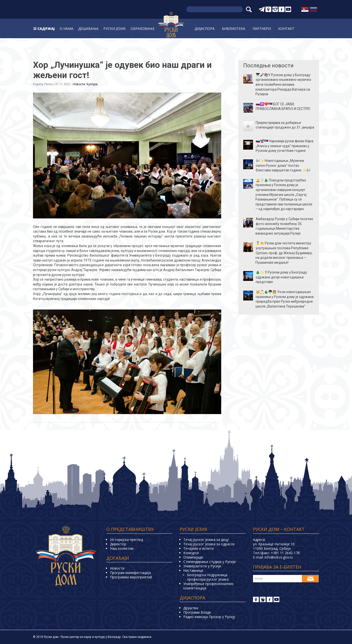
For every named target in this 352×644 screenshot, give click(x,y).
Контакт (286, 29)
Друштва (191, 608)
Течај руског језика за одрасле (209, 544)
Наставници (193, 570)
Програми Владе (197, 612)
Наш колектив (122, 548)
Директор (118, 544)
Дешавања (88, 29)
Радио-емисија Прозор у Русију (209, 617)
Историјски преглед (126, 540)
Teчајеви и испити (198, 548)
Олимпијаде (193, 557)
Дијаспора (205, 29)
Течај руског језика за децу (206, 540)
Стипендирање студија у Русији (209, 562)
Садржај (46, 29)
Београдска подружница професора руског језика (208, 577)
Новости (79, 84)
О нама (66, 29)
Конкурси (191, 553)
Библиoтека (234, 29)
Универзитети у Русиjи (202, 566)
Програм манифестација (130, 573)
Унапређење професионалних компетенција (208, 586)
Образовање (143, 29)
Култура (92, 84)
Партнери (262, 29)
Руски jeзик (115, 29)
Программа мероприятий (131, 577)
